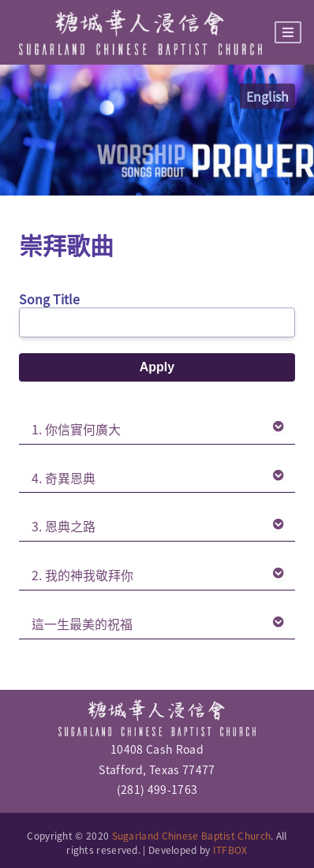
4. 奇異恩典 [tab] (159, 478)
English (267, 96)
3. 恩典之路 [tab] (159, 526)
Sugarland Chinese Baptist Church (192, 836)
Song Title (49, 299)
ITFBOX (230, 850)
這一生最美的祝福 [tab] (159, 624)
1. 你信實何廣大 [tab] (159, 429)
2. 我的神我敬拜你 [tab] (159, 575)
